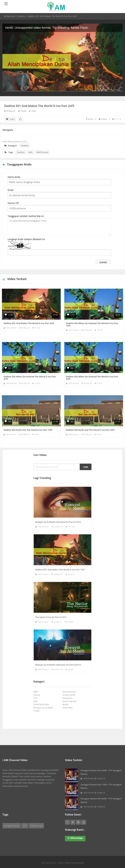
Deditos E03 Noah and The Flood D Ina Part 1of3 (28, 430)
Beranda (11, 16)
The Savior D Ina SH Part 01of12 (51, 617)
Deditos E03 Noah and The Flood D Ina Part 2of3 (90, 430)
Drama (37, 695)
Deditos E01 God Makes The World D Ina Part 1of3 (60, 570)
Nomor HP (13, 203)
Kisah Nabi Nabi (42, 704)
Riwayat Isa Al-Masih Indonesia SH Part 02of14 (58, 665)
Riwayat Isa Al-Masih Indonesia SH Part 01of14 (58, 522)
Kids (31, 152)
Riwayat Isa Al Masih (44, 708)
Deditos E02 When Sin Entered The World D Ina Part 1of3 (92, 324)
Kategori (11, 146)
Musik (66, 704)
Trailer (37, 711)
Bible (37, 692)
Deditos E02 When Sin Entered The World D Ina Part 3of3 (92, 378)
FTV (36, 698)
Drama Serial (69, 695)
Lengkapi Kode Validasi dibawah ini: (26, 239)
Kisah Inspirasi (70, 701)
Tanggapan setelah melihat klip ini (26, 216)
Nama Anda (14, 177)
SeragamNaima (12, 826)
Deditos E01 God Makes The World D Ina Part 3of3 (29, 323)
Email (11, 190)
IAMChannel (42, 152)
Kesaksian (68, 698)
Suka (10, 119)
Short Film (68, 708)
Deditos (21, 16)
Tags (9, 152)
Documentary (70, 692)
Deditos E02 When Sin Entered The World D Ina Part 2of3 (30, 378)
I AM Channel (11, 328)
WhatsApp (75, 838)
